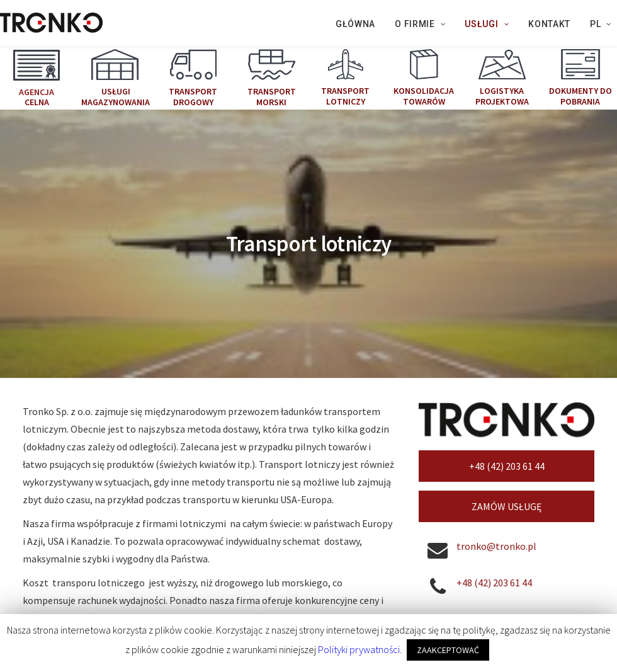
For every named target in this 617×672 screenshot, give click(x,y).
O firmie (420, 24)
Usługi (487, 24)
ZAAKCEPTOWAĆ (448, 650)
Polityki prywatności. (360, 649)
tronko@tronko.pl (496, 458)
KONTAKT (549, 24)
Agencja (37, 91)
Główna (355, 24)
